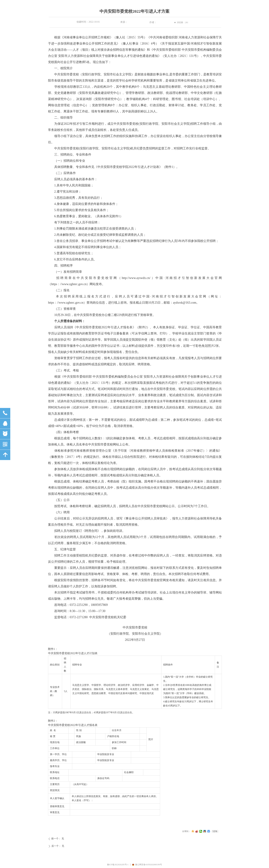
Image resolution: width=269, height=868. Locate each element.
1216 (215, 831)
